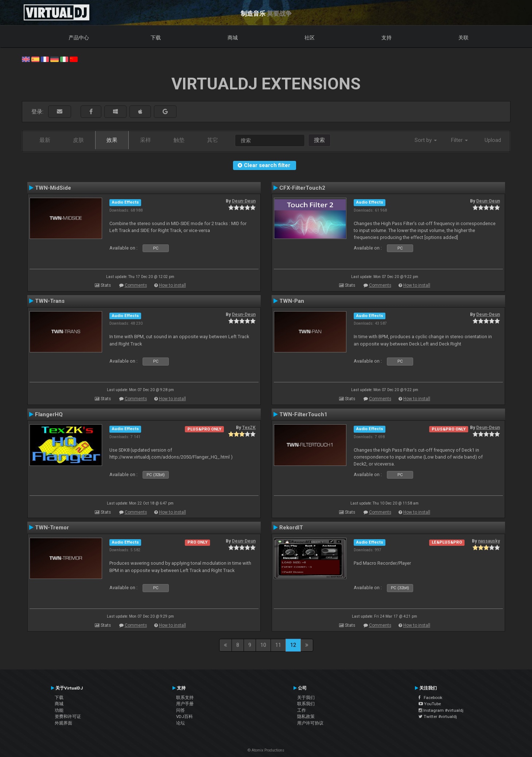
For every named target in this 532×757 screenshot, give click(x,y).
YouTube (430, 704)
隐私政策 (306, 717)
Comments (136, 285)
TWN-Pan (292, 301)
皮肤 (78, 140)
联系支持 (185, 698)
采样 (145, 140)
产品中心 (79, 38)
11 (278, 645)
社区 (310, 38)
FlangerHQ (49, 414)
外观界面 (63, 723)
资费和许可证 (68, 717)
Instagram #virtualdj (441, 710)
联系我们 (306, 704)
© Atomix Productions (266, 750)
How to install (172, 285)
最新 (45, 140)
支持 (387, 38)
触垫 (179, 140)
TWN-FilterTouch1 (303, 414)
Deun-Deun (244, 201)
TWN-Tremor (52, 528)
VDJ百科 (185, 717)
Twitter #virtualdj (438, 717)
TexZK (249, 428)
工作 (302, 710)
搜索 (319, 140)
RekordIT (291, 528)
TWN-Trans (50, 301)
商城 (233, 38)
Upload (493, 140)
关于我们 (306, 698)
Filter (459, 140)
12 (293, 645)
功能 (59, 710)
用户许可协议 (310, 723)
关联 (463, 38)
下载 (156, 38)
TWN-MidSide (53, 188)
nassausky (489, 541)
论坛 (180, 723)
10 (263, 645)
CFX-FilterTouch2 (302, 188)
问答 (180, 710)
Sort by (426, 140)
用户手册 (185, 704)
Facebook (430, 698)
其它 (213, 140)
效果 (112, 140)
